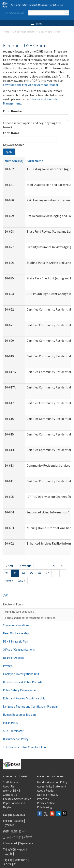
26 (39, 573)
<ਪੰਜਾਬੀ (28, 837)
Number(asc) (14, 161)
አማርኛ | (22, 849)
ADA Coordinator (13, 731)
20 (54, 566)
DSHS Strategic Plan (15, 641)
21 (62, 566)
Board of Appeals (14, 658)
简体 (6, 831)
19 (46, 566)
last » (21, 580)
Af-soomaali (10, 843)
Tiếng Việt (9, 849)
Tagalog (8, 860)
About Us (9, 786)
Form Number (13, 111)
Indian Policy (11, 723)
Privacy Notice (46, 803)
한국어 (23, 831)
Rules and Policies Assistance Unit (24, 698)
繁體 (14, 831)
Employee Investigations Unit (21, 674)
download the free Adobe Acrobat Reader (30, 85)
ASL (16, 864)
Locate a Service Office (17, 799)
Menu (37, 24)
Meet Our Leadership (16, 633)
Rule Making (44, 807)
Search (66, 13)
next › (9, 580)
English (8, 821)
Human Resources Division (19, 715)
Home (6, 32)
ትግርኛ (7, 864)
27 (47, 573)
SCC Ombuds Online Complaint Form (25, 747)
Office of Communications (19, 650)
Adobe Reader (46, 791)
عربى (6, 837)
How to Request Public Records (23, 682)
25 (31, 573)
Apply (9, 152)
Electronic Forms (13, 604)
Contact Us (10, 795)
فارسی (8, 854)
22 (7, 573)
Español (19, 821)
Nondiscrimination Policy (52, 782)
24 (23, 573)
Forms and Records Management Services (30, 618)
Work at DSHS (12, 791)
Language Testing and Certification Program (30, 706)
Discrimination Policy (16, 739)
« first (9, 566)
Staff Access (11, 782)
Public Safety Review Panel (20, 690)
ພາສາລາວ (21, 860)
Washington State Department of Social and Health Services (37, 5)
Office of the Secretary (24, 32)
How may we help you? (15, 13)
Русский (9, 825)
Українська (26, 843)
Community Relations (16, 625)
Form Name (11, 133)
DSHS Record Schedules (20, 612)
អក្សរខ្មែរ (16, 837)
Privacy (7, 666)
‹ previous (25, 566)
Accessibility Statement (52, 786)
